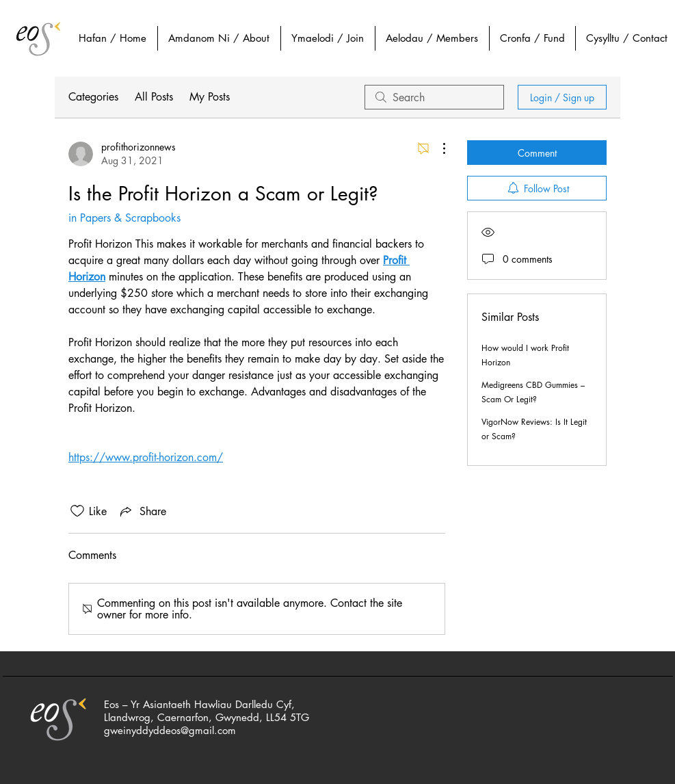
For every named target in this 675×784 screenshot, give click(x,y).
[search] (434, 97)
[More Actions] (437, 148)
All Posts (154, 97)
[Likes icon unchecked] (77, 511)
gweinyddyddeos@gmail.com (170, 730)
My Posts (210, 97)
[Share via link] (142, 511)
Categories (93, 97)
